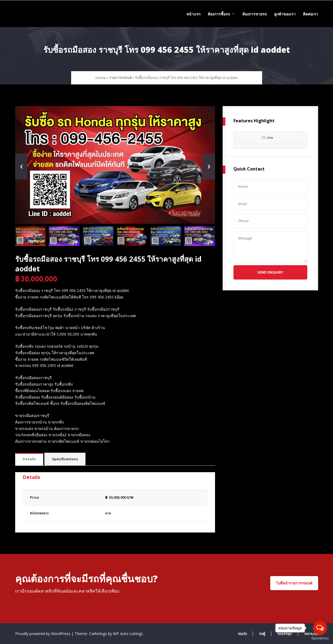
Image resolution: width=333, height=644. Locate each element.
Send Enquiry (270, 272)
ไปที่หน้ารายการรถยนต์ (294, 583)
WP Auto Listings (128, 634)
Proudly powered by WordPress (43, 634)
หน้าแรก (193, 14)
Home (101, 78)
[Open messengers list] (320, 628)
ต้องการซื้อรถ (219, 14)
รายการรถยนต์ (120, 78)
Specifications (65, 459)
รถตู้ (262, 634)
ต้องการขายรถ (255, 14)
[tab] (29, 459)
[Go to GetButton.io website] (320, 638)
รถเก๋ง (242, 634)
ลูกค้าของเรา (285, 14)
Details (29, 459)
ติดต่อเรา (311, 14)
